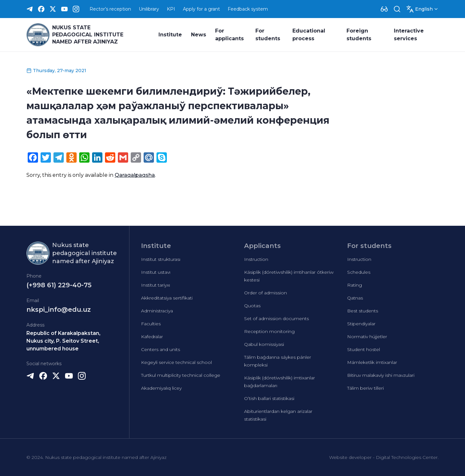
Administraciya (157, 311)
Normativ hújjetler (367, 337)
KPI (171, 9)
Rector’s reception (110, 9)
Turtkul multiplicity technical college (181, 375)
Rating (355, 285)
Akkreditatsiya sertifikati (167, 298)
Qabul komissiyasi (264, 344)
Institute (170, 35)
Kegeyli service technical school (176, 362)
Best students (363, 311)
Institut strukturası (161, 259)
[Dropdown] (384, 9)
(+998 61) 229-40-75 (59, 285)
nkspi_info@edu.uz (59, 309)
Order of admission (266, 293)
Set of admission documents (276, 319)
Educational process (309, 35)
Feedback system (248, 9)
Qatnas (355, 298)
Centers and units (161, 349)
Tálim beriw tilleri (365, 388)
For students (268, 35)
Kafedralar (152, 337)
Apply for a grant (201, 9)
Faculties (151, 324)
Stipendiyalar (361, 324)
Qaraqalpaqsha (135, 175)
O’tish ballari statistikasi (269, 398)
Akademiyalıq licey (161, 388)
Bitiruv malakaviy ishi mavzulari (381, 375)
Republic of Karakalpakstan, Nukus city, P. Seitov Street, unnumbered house (63, 341)
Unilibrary (149, 9)
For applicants (229, 35)
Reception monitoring (269, 331)
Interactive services (409, 35)
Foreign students (359, 35)
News (199, 35)
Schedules (359, 272)
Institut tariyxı (156, 285)
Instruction (256, 259)
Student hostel (364, 349)
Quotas (252, 306)
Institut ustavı (156, 272)
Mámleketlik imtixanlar (372, 362)
